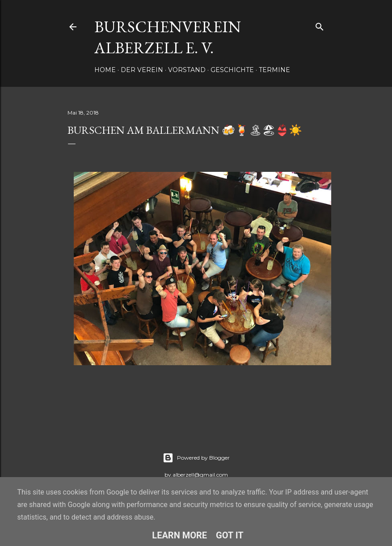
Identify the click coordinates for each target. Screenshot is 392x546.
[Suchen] (320, 25)
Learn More (179, 535)
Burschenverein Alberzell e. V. (168, 37)
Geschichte (232, 70)
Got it (230, 535)
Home (105, 70)
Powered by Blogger (196, 458)
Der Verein (142, 70)
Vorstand (187, 70)
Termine (274, 70)
